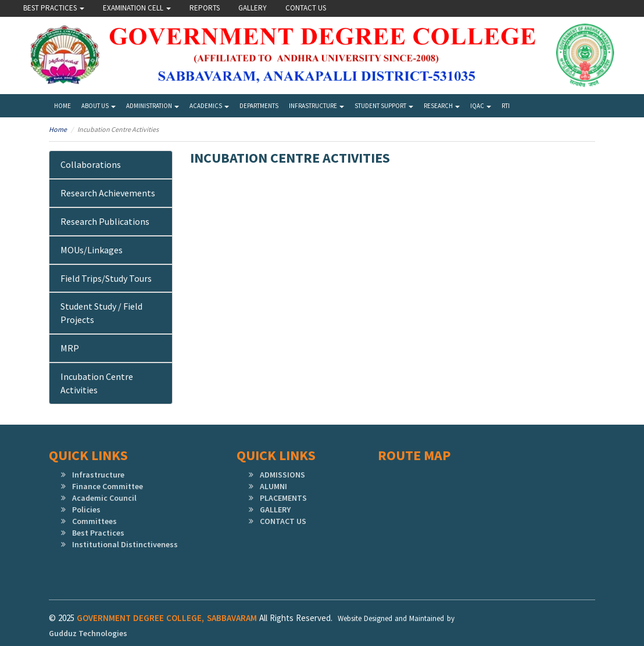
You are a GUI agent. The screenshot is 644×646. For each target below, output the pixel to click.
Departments (259, 106)
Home (62, 106)
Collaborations (91, 164)
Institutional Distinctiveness (125, 544)
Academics (209, 106)
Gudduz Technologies (88, 633)
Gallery (253, 8)
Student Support (384, 106)
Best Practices (54, 8)
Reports (205, 8)
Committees (94, 521)
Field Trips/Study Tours (106, 278)
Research (442, 106)
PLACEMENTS (283, 498)
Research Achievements (108, 193)
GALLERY (275, 509)
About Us (99, 106)
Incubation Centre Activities (97, 383)
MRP (70, 348)
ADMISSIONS (282, 475)
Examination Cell (137, 8)
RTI (506, 106)
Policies (86, 509)
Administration (153, 106)
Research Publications (105, 221)
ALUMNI (273, 486)
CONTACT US (283, 521)
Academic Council (104, 498)
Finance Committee (108, 486)
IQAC (481, 106)
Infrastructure (316, 106)
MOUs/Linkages (92, 250)
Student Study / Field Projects (101, 313)
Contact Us (306, 8)
